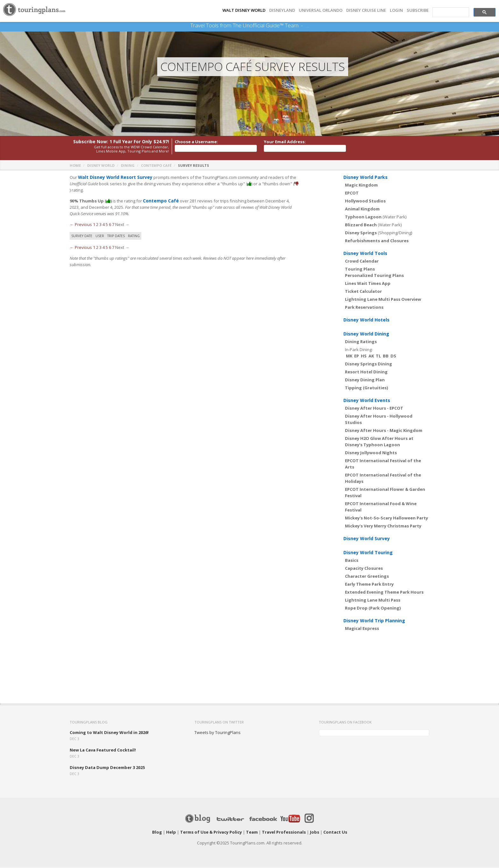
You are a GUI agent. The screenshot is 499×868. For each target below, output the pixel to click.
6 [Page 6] (110, 225)
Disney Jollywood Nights (371, 453)
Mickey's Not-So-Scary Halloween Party (387, 518)
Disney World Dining (366, 334)
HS (364, 356)
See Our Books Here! (307, 25)
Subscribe (418, 10)
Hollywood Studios (365, 201)
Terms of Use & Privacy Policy (211, 832)
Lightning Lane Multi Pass (373, 600)
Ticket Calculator (363, 292)
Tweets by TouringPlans (218, 733)
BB (386, 356)
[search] (450, 12)
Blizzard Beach (361, 225)
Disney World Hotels (366, 320)
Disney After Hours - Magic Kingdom (384, 431)
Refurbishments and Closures (377, 241)
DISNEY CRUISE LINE (366, 10)
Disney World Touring (368, 553)
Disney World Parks (365, 177)
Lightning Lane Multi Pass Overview (383, 300)
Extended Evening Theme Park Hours (384, 592)
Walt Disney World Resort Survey (113, 178)
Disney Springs (361, 233)
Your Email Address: (285, 142)
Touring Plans (360, 269)
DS (393, 356)
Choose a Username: (196, 142)
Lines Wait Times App (368, 284)
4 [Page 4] (104, 225)
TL (378, 356)
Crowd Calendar (362, 261)
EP (357, 356)
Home (75, 166)
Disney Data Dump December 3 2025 (107, 768)
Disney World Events (367, 401)
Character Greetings (367, 576)
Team (252, 832)
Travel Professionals (284, 832)
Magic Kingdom (361, 185)
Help (171, 832)
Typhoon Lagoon (363, 217)
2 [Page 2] (97, 225)
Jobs (315, 832)
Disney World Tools (365, 254)
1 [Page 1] (94, 225)
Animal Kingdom (362, 209)
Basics (352, 561)
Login (396, 10)
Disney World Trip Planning (374, 621)
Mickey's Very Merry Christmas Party (383, 526)
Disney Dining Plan (365, 380)
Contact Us (335, 832)
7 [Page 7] (113, 225)
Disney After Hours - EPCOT (374, 408)
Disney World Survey (367, 539)
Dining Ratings (361, 342)
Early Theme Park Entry (369, 584)
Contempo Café (156, 166)
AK (371, 356)
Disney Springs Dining (369, 364)
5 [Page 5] (107, 225)
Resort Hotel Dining (366, 372)
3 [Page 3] (100, 225)
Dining (128, 166)
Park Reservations (364, 307)
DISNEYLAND (282, 10)
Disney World (101, 166)
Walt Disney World (244, 10)
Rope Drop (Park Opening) (373, 608)
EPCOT (352, 193)
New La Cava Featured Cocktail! (103, 750)
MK (349, 356)
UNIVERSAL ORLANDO (321, 10)
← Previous (81, 225)
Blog (157, 832)
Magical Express (362, 629)
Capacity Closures (364, 568)
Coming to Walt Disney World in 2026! (109, 733)
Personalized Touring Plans (374, 276)
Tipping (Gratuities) (366, 388)
